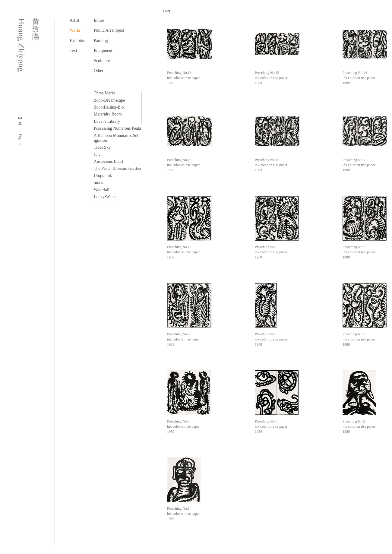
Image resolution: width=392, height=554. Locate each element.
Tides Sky (102, 147)
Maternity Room (108, 114)
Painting (101, 41)
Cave (98, 155)
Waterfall (102, 190)
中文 (20, 121)
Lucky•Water (105, 197)
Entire (99, 20)
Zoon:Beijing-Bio (109, 107)
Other (99, 71)
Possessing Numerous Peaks (118, 128)
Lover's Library (107, 121)
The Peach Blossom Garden (117, 168)
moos (98, 183)
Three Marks (105, 93)
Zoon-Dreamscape (109, 100)
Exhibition (79, 41)
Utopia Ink (103, 176)
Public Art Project (109, 30)
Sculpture (102, 61)
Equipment (103, 51)
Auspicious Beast (109, 161)
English (20, 140)
